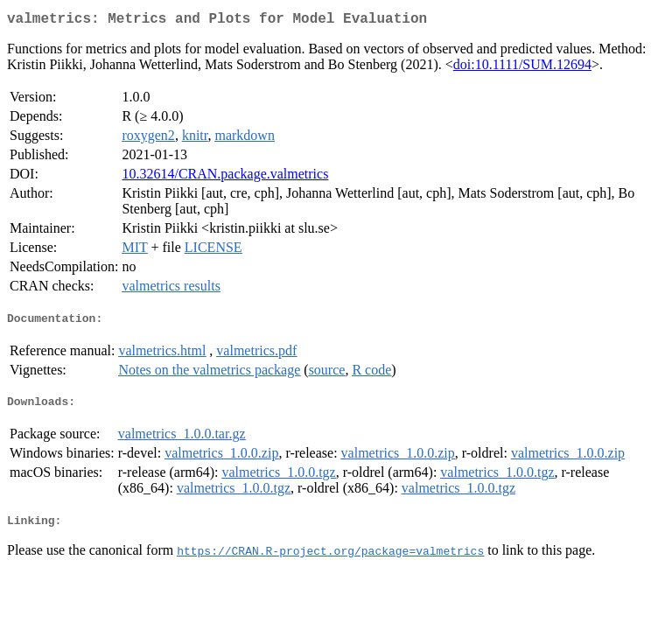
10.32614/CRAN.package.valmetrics (225, 177)
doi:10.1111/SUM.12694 (522, 68)
